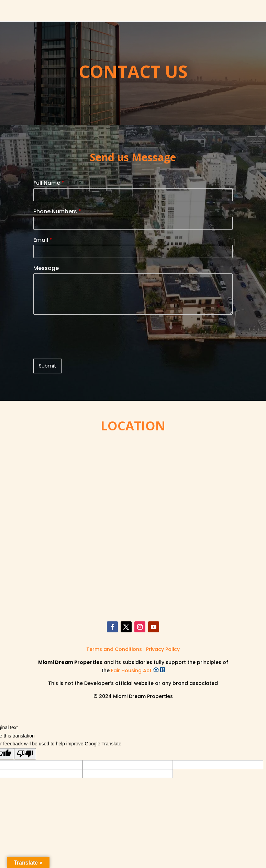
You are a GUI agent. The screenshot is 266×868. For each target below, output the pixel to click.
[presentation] (86, 347)
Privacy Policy (163, 649)
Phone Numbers (57, 212)
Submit (47, 366)
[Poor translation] (25, 754)
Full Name (49, 183)
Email (43, 240)
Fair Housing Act (138, 670)
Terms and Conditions (115, 649)
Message (46, 268)
